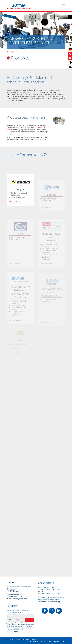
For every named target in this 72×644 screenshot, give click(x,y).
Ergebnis (17, 620)
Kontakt (40, 642)
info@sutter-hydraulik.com (18, 599)
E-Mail (10, 616)
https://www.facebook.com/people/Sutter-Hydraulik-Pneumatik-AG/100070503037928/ (45, 611)
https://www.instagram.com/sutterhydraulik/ (52, 611)
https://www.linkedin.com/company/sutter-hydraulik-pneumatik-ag (59, 611)
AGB (64, 642)
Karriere (33, 642)
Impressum (57, 642)
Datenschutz (48, 642)
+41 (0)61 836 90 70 (15, 594)
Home (9, 52)
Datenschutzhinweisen (13, 631)
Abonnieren (30, 620)
